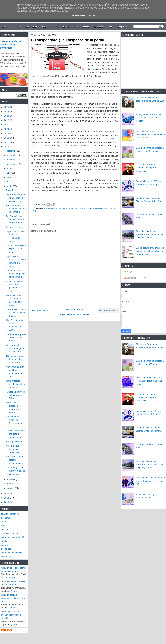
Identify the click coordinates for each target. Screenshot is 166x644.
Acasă (5, 26)
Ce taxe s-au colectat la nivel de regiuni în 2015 (16, 313)
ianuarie (11, 488)
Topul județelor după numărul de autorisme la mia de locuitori (150, 118)
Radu (4, 568)
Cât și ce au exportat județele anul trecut (16, 338)
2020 (7, 129)
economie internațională (13, 537)
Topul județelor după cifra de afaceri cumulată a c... (16, 198)
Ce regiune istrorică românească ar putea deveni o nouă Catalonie (150, 134)
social (4, 526)
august (10, 168)
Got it (92, 16)
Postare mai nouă (41, 311)
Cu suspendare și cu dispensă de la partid (16, 249)
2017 (7, 142)
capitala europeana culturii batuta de (13, 598)
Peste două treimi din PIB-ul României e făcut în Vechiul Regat (149, 381)
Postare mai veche (108, 311)
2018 (7, 138)
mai (9, 182)
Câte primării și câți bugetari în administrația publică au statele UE (150, 481)
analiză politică (50, 208)
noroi (4, 581)
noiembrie (12, 155)
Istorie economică (71, 26)
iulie (9, 173)
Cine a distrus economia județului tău (13, 449)
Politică (45, 26)
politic (85, 208)
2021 (7, 125)
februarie (11, 484)
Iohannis (70, 208)
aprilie (10, 186)
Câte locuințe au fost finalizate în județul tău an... (16, 434)
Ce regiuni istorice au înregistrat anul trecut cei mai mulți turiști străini (149, 234)
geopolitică (6, 549)
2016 (7, 147)
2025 (7, 107)
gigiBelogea (7, 612)
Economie (17, 26)
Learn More (79, 16)
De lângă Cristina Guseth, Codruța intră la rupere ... (15, 219)
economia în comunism (12, 553)
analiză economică (10, 514)
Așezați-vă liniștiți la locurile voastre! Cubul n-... (15, 395)
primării (5, 545)
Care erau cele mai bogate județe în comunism (11, 45)
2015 (7, 493)
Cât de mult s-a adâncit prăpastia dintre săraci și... (16, 274)
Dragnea (62, 208)
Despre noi (123, 26)
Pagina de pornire (74, 309)
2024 (7, 111)
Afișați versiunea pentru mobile (74, 314)
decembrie (12, 151)
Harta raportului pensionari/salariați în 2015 (16, 384)
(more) (12, 577)
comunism (6, 557)
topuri (4, 522)
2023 (7, 116)
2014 (7, 498)
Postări (129, 272)
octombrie (12, 160)
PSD (106, 208)
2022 (7, 120)
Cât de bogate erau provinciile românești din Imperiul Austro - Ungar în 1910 (150, 251)
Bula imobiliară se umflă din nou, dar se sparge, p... (16, 209)
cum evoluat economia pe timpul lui (11, 615)
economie (6, 518)
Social (56, 26)
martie (10, 479)
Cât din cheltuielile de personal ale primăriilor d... (15, 359)
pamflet (78, 208)
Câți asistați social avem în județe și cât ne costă (15, 471)
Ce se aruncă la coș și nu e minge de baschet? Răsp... (16, 348)
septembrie (12, 164)
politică (91, 208)
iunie (9, 177)
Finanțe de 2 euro (15, 227)
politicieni (99, 208)
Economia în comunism (93, 26)
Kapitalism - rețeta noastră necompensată (15, 460)
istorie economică (9, 533)
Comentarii (130, 278)
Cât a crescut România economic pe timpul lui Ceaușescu (147, 168)
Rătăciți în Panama (15, 442)
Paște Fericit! (12, 190)
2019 (7, 133)
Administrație (31, 26)
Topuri (110, 26)
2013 (7, 502)
